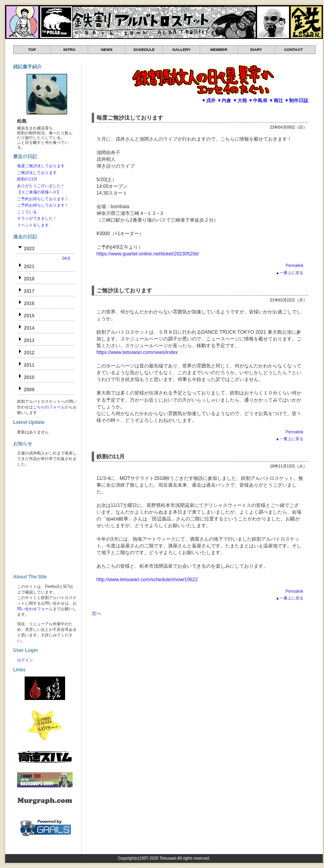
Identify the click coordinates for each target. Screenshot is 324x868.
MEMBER (219, 49)
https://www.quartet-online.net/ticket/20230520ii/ (148, 254)
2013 (29, 340)
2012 (29, 353)
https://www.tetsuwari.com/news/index (137, 352)
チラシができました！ (37, 218)
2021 (29, 267)
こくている (27, 212)
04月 (67, 258)
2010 (29, 377)
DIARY (256, 49)
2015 (29, 316)
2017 (29, 291)
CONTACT (294, 49)
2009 (29, 390)
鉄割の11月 (111, 456)
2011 (29, 365)
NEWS (107, 49)
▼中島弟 (258, 101)
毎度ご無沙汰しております (130, 118)
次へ (96, 613)
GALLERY (181, 49)
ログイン (25, 660)
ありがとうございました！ (41, 186)
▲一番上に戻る (289, 273)
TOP (32, 49)
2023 (29, 249)
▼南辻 (276, 101)
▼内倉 (224, 101)
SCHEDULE (144, 49)
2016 (29, 304)
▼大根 (240, 101)
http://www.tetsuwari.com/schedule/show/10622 (147, 580)
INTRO (69, 49)
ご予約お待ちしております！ (43, 199)
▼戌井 (208, 101)
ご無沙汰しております (124, 290)
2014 (29, 328)
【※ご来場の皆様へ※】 (39, 192)
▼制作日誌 (296, 101)
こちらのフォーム (49, 407)
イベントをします (33, 225)
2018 (29, 279)
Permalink (295, 266)
